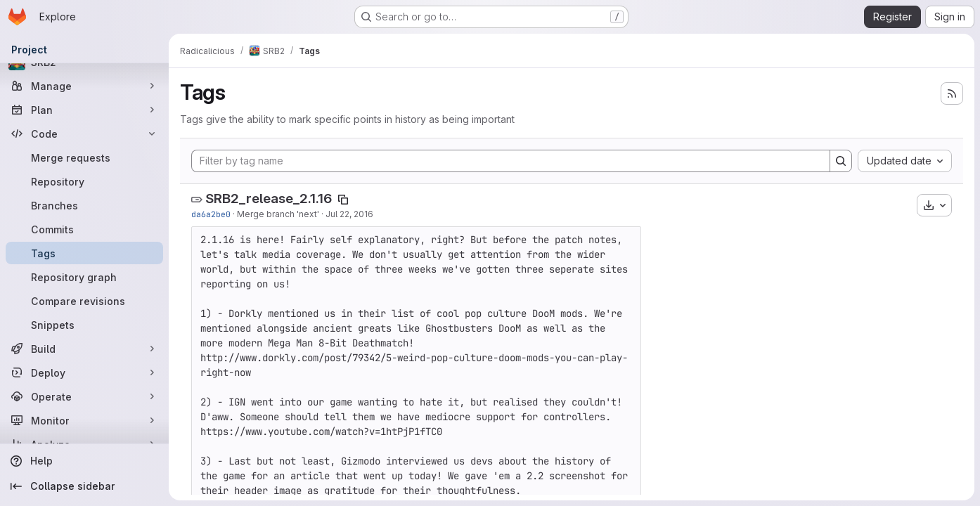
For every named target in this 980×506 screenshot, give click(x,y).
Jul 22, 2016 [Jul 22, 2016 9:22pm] (349, 214)
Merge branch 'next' (278, 214)
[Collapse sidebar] (84, 486)
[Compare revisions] (84, 301)
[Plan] (84, 110)
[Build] (84, 349)
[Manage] (84, 86)
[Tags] (84, 253)
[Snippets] (84, 325)
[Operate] (84, 396)
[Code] (84, 134)
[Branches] (84, 205)
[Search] (841, 161)
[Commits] (84, 229)
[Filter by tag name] (511, 161)
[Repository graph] (84, 277)
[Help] (84, 461)
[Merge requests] (84, 157)
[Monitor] (84, 420)
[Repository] (84, 181)
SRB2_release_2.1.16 (269, 199)
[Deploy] (84, 372)
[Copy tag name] (343, 200)
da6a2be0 (211, 214)
